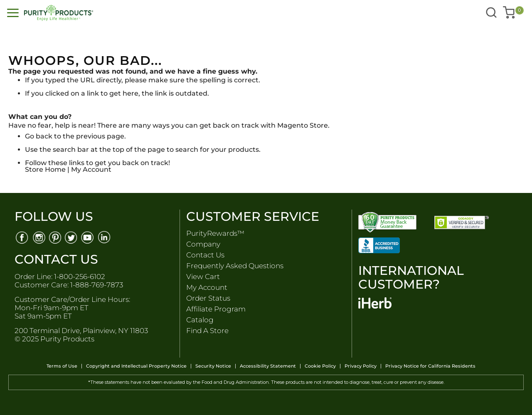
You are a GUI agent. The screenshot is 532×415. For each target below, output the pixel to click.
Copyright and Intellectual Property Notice (136, 366)
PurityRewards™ (215, 233)
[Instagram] (38, 237)
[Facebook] (22, 237)
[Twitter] (72, 237)
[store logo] (127, 13)
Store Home (45, 169)
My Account (91, 169)
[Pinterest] (55, 237)
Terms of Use (62, 366)
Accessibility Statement (268, 366)
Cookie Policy (320, 366)
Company (203, 244)
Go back (39, 136)
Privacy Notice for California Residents (430, 366)
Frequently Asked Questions (235, 266)
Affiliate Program (216, 309)
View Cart (203, 277)
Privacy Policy (361, 366)
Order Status (208, 298)
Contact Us (205, 255)
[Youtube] (88, 237)
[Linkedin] (105, 237)
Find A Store (207, 331)
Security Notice (213, 366)
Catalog (200, 320)
